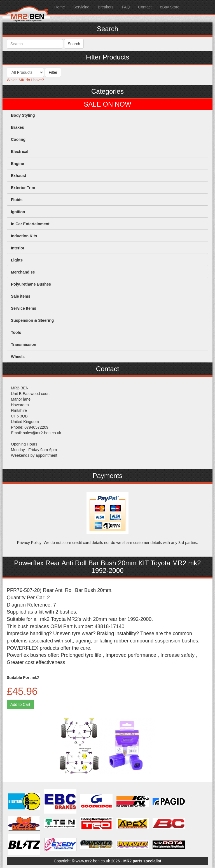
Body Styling (23, 115)
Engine (17, 164)
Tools (16, 332)
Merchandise (23, 272)
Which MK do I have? (25, 80)
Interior (18, 248)
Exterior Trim (23, 188)
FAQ (126, 7)
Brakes (17, 127)
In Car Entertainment (30, 224)
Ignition (18, 212)
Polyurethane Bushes (31, 284)
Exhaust (18, 176)
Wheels (18, 357)
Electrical (20, 151)
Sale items (21, 296)
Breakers (106, 7)
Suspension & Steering (32, 320)
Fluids (17, 200)
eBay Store (170, 7)
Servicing (81, 7)
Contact (145, 7)
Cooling (18, 139)
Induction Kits (24, 236)
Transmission (24, 345)
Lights (17, 260)
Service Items (24, 308)
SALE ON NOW (107, 104)
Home (59, 7)
